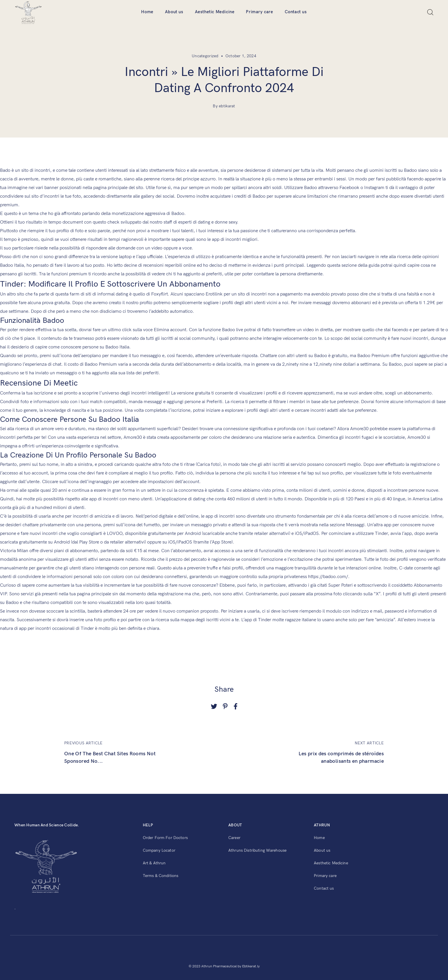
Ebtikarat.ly (251, 966)
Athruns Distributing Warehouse (257, 850)
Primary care (259, 12)
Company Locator (159, 850)
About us (174, 12)
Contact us (296, 12)
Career (234, 838)
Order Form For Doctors (165, 838)
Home (147, 12)
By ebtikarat (224, 106)
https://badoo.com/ (328, 577)
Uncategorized (205, 56)
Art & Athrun (154, 863)
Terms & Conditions (161, 876)
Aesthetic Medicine (215, 12)
